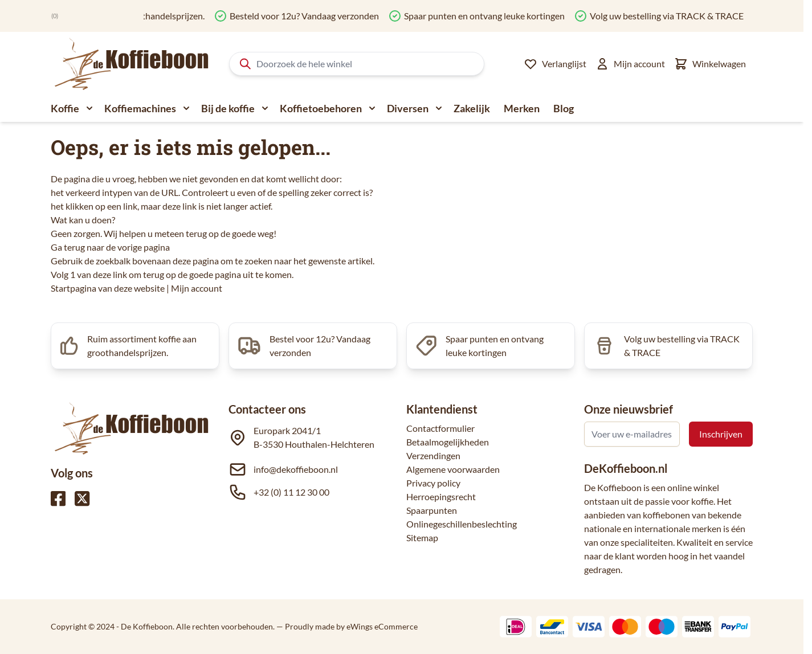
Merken (522, 108)
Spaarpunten (432, 510)
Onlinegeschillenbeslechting (462, 524)
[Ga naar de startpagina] (132, 64)
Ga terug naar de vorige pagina (110, 247)
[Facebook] (58, 498)
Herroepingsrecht (441, 496)
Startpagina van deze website (108, 288)
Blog (564, 108)
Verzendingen (433, 455)
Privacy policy (433, 483)
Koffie (65, 108)
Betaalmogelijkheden (448, 442)
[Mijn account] (630, 64)
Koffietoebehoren (321, 108)
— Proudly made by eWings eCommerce (347, 626)
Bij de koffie (228, 108)
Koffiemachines (140, 108)
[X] (82, 498)
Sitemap (422, 537)
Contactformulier (440, 428)
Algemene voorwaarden (453, 469)
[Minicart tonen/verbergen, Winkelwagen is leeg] (710, 64)
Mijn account (197, 288)
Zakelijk (472, 108)
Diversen (408, 108)
